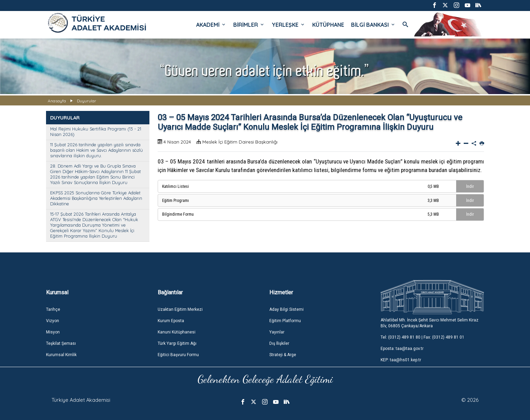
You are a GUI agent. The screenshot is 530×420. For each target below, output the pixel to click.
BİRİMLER (249, 25)
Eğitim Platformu (285, 321)
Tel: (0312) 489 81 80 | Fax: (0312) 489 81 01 (422, 337)
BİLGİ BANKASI (373, 25)
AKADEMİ (211, 25)
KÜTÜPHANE (328, 25)
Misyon (53, 332)
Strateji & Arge (283, 355)
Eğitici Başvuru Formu (178, 355)
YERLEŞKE (289, 25)
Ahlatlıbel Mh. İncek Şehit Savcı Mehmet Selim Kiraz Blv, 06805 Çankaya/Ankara (430, 323)
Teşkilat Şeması (61, 343)
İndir (470, 186)
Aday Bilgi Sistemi (286, 309)
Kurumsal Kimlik (61, 355)
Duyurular (87, 101)
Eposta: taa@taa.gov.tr (402, 349)
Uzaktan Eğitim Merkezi (180, 309)
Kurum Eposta (171, 321)
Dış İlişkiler (279, 343)
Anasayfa (57, 101)
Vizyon (53, 321)
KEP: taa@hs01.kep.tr (401, 360)
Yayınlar (277, 332)
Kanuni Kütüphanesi (177, 332)
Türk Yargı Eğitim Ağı (177, 343)
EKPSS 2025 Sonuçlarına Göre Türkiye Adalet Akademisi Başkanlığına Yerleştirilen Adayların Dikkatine (96, 198)
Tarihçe (53, 309)
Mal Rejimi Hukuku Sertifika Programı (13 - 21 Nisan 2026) (96, 132)
